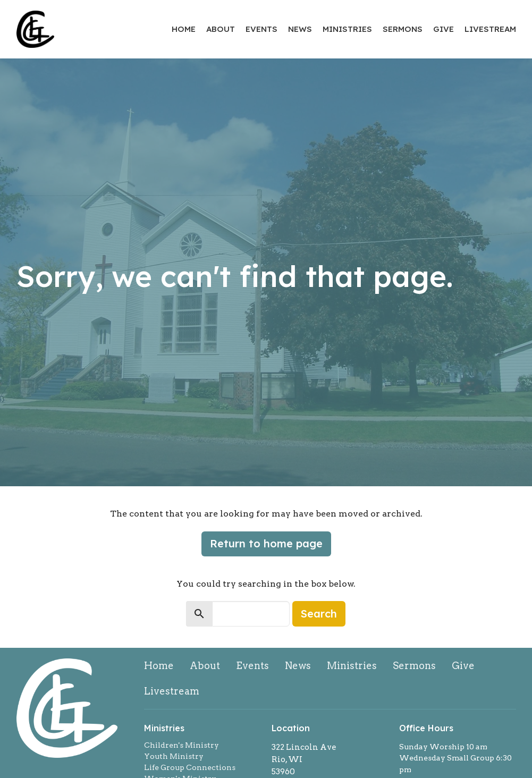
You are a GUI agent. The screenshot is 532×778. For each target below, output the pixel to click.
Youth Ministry (174, 756)
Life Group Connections (190, 767)
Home (184, 29)
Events (261, 29)
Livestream (490, 29)
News (300, 29)
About (221, 29)
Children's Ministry (181, 745)
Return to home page (266, 543)
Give (444, 29)
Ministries (347, 29)
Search (319, 614)
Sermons (403, 29)
